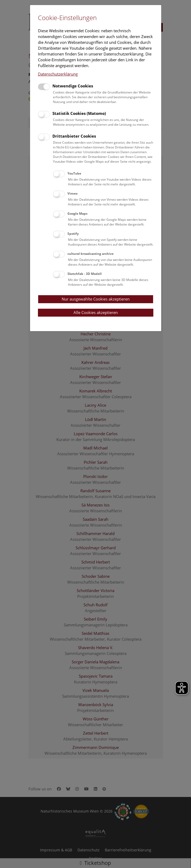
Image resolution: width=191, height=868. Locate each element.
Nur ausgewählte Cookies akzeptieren (96, 299)
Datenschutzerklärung (58, 74)
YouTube (74, 173)
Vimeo (72, 193)
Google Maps (77, 214)
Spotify (73, 234)
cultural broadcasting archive (90, 254)
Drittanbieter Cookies (74, 136)
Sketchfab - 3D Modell (85, 274)
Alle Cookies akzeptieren (96, 312)
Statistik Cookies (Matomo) (79, 113)
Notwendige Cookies (73, 86)
